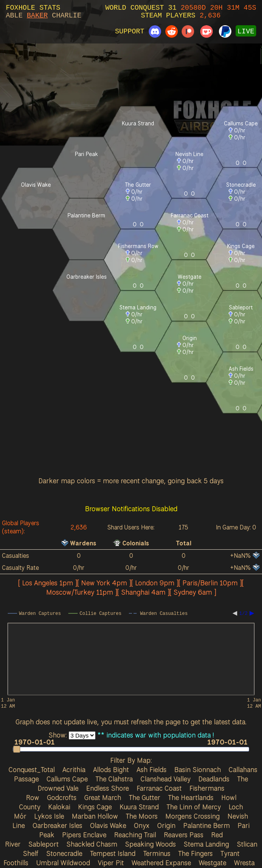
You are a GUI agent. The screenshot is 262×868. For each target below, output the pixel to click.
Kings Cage (95, 807)
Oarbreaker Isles (57, 825)
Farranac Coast (159, 788)
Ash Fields (152, 769)
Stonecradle (64, 853)
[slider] (131, 749)
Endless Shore (108, 788)
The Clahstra (114, 779)
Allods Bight (111, 769)
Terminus (157, 853)
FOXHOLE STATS (33, 8)
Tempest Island (113, 853)
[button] (17, 749)
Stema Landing (206, 844)
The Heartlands (191, 797)
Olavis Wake (108, 825)
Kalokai (59, 807)
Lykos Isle (49, 816)
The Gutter (145, 797)
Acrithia (74, 769)
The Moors (142, 816)
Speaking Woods (150, 844)
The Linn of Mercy (194, 807)
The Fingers (195, 853)
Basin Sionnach (198, 769)
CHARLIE (67, 16)
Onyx (142, 825)
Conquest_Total (32, 769)
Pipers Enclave (84, 835)
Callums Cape (67, 779)
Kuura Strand (139, 807)
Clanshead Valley (166, 779)
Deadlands (214, 779)
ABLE (14, 16)
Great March (103, 797)
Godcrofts (62, 797)
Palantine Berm (206, 825)
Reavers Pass (184, 835)
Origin (166, 825)
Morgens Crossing (193, 816)
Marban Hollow (95, 816)
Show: (59, 735)
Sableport (43, 844)
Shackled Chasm (92, 844)
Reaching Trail (135, 835)
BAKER (37, 16)
